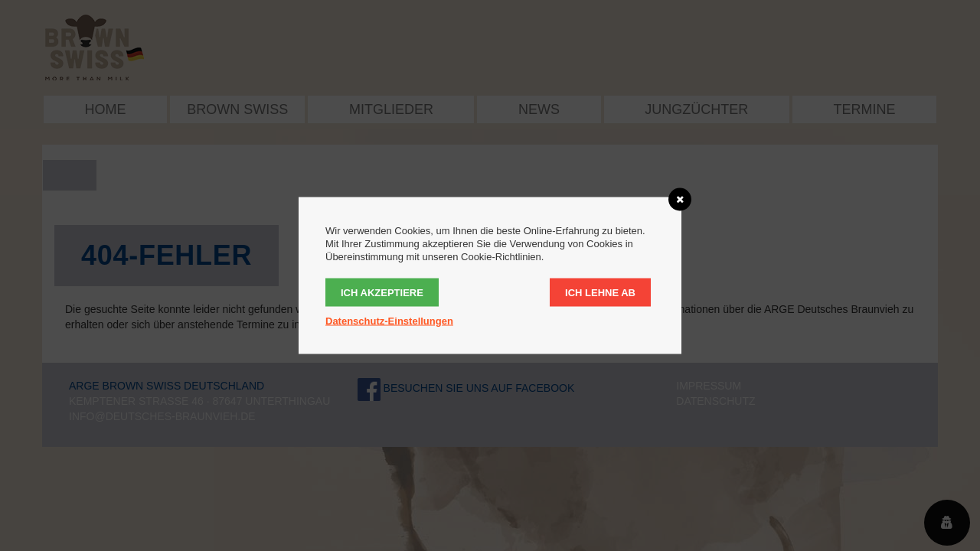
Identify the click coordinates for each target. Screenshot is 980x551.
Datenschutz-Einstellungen (389, 321)
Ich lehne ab (600, 293)
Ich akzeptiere (382, 293)
